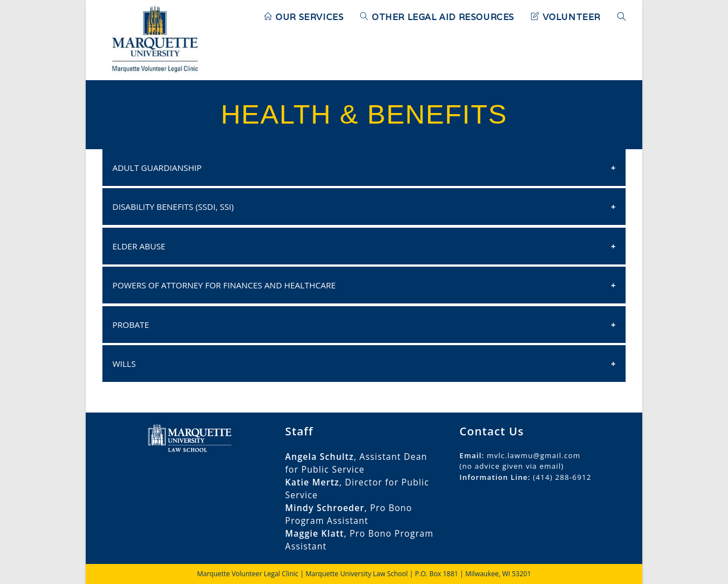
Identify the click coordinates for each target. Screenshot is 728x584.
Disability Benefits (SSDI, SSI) (173, 207)
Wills (124, 364)
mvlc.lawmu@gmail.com (534, 455)
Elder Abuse (139, 246)
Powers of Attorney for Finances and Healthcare (224, 285)
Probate (131, 325)
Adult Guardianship (157, 168)
